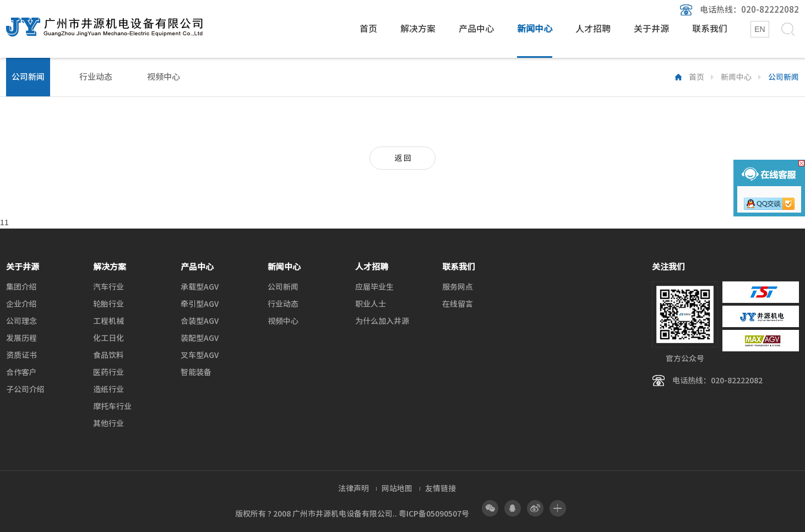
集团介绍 (21, 287)
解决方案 (418, 29)
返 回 (403, 158)
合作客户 (21, 372)
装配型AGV (200, 338)
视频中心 (164, 77)
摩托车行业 (112, 406)
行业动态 (96, 77)
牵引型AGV (200, 304)
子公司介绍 (25, 389)
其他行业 (108, 424)
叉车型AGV (200, 355)
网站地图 (397, 488)
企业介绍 (21, 304)
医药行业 (108, 372)
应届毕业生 (374, 287)
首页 (368, 29)
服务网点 (458, 287)
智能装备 (196, 372)
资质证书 (21, 355)
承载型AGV (200, 287)
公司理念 (21, 321)
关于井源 (651, 29)
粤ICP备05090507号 (434, 514)
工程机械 (108, 321)
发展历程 (21, 338)
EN (760, 29)
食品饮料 (108, 355)
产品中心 (476, 29)
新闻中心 (535, 29)
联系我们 (710, 29)
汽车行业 (108, 287)
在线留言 (458, 304)
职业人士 (371, 304)
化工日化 (108, 338)
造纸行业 (108, 389)
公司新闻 (28, 77)
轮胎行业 (108, 304)
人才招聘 (593, 29)
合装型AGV (200, 321)
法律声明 (353, 488)
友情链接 (440, 488)
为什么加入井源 (382, 321)
